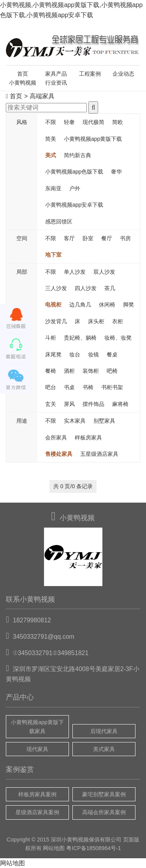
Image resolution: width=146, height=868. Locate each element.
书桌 (69, 387)
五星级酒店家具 (99, 454)
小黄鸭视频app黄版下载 (93, 139)
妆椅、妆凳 (118, 338)
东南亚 (53, 188)
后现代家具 (104, 731)
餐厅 (107, 238)
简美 (51, 139)
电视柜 (53, 305)
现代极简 (93, 122)
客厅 (69, 238)
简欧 (118, 122)
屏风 (69, 404)
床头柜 (96, 321)
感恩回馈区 (59, 221)
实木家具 (75, 421)
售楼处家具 (59, 454)
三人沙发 (56, 288)
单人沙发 (75, 272)
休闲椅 (107, 305)
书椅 (88, 387)
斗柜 (51, 338)
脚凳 (128, 305)
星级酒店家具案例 (37, 812)
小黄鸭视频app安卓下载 (74, 205)
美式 (51, 155)
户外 (75, 188)
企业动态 (123, 74)
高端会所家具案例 (104, 812)
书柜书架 (112, 387)
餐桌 (112, 354)
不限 (51, 122)
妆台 (75, 354)
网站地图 (54, 848)
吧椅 (112, 371)
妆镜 (93, 354)
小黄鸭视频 (23, 83)
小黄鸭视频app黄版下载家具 (37, 726)
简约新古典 (77, 155)
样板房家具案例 (37, 794)
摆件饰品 (93, 404)
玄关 (51, 404)
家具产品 (56, 74)
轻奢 (69, 122)
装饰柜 (91, 371)
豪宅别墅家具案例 (104, 794)
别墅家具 (104, 421)
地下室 (53, 255)
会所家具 (56, 438)
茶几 (110, 288)
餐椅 (51, 371)
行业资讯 (56, 83)
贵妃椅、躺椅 (80, 338)
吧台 (51, 387)
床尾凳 (53, 354)
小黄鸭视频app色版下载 (74, 172)
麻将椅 (120, 404)
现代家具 (37, 749)
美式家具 (104, 749)
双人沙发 (104, 272)
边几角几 (80, 305)
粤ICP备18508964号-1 (93, 848)
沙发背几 (56, 321)
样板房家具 (88, 438)
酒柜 (69, 371)
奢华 (116, 172)
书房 (125, 238)
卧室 (88, 238)
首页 (23, 74)
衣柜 (118, 321)
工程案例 (90, 74)
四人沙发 (86, 288)
